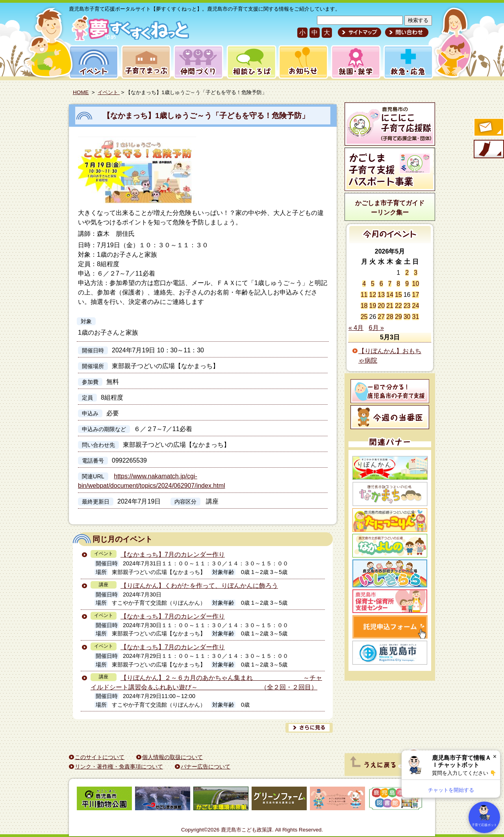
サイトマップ (359, 32)
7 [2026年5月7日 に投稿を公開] (390, 284)
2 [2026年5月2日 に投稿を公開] (407, 273)
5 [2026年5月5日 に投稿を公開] (373, 284)
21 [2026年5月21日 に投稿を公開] (390, 306)
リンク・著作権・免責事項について (119, 767)
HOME (81, 92)
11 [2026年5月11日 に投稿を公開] (364, 295)
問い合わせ (406, 32)
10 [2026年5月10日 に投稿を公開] (415, 284)
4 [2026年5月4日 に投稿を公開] (364, 284)
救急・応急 (408, 62)
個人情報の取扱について (172, 757)
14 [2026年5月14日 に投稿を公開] (390, 295)
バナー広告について (206, 767)
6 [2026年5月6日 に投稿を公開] (381, 284)
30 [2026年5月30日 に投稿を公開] (407, 317)
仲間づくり (198, 62)
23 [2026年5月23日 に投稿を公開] (407, 306)
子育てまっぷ (145, 62)
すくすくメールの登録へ (488, 128)
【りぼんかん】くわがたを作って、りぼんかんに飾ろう (199, 586)
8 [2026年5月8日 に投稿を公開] (398, 284)
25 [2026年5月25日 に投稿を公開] (364, 317)
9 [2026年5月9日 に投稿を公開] (407, 284)
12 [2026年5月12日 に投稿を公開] (373, 295)
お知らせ (302, 62)
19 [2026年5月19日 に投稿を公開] (373, 306)
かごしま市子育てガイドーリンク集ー (390, 208)
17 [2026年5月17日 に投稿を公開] (415, 295)
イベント (93, 62)
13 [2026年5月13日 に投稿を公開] (381, 295)
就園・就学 (353, 62)
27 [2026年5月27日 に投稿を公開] (381, 317)
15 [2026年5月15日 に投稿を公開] (398, 295)
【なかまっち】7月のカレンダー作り (173, 555)
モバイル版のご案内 (488, 150)
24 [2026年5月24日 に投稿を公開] (415, 306)
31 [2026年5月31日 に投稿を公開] (415, 317)
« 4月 (356, 328)
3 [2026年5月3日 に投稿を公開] (416, 273)
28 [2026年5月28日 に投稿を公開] (390, 317)
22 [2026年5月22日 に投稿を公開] (398, 306)
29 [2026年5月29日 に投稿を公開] (398, 317)
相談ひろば (251, 62)
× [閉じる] (495, 756)
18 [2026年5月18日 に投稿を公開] (364, 306)
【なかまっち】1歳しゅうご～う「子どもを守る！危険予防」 (206, 116)
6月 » (376, 328)
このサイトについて (100, 757)
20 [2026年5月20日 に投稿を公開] (381, 306)
